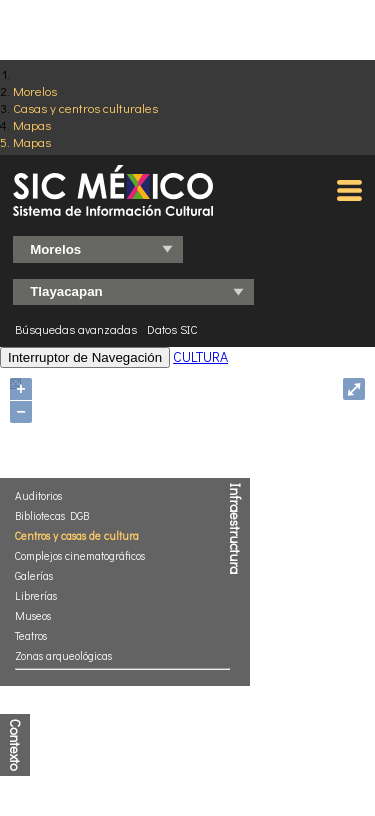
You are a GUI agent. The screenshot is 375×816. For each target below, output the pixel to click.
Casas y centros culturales (85, 107)
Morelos (35, 90)
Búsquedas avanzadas (76, 329)
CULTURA (200, 356)
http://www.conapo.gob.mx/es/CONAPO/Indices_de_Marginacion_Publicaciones (186, 696)
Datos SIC (172, 329)
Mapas (32, 124)
